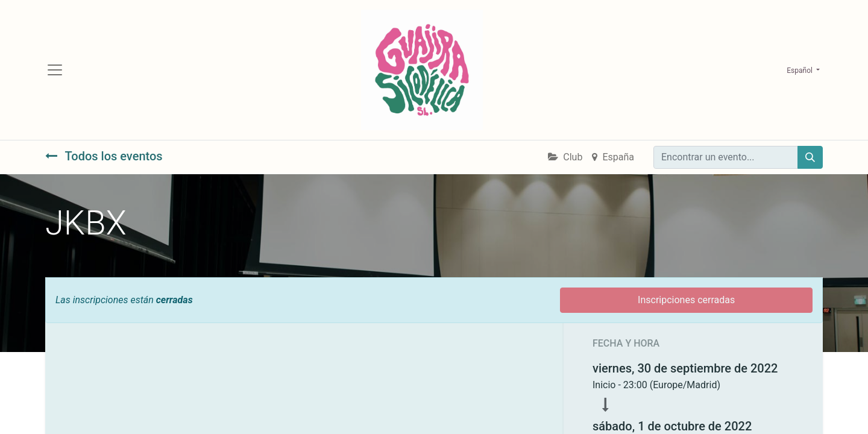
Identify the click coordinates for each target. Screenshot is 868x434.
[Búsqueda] (810, 157)
